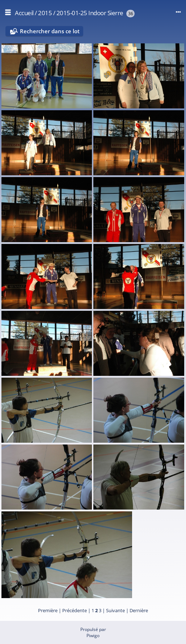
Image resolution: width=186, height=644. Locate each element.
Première (48, 610)
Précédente (75, 610)
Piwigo (93, 636)
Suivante (115, 610)
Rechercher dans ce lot (50, 31)
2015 (45, 13)
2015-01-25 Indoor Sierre (90, 13)
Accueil (24, 13)
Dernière (139, 610)
